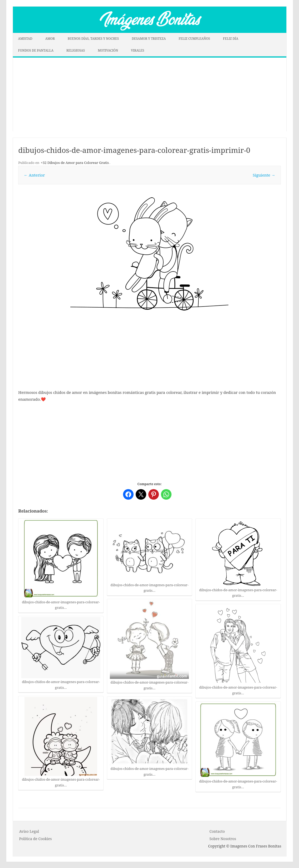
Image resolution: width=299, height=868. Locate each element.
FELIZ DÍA (231, 39)
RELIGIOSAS (76, 50)
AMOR (50, 39)
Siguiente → (264, 175)
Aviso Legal (29, 831)
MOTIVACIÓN (108, 50)
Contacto (217, 831)
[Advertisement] (150, 94)
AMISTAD (25, 39)
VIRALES (138, 50)
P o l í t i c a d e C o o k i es (36, 839)
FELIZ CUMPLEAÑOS (194, 39)
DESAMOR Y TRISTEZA (149, 39)
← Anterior (34, 175)
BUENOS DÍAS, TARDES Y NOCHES (93, 39)
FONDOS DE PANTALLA (36, 50)
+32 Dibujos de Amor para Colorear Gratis (75, 163)
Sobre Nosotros (223, 839)
